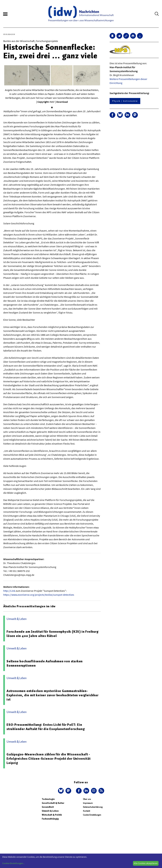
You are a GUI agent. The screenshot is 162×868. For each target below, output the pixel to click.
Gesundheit (48, 807)
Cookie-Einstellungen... (13, 863)
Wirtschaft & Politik (52, 815)
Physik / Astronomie (125, 101)
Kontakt (86, 811)
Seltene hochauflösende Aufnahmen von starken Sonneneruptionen (45, 663)
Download (62, 102)
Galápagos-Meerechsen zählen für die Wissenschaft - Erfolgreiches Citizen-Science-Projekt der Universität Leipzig (49, 759)
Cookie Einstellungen (92, 815)
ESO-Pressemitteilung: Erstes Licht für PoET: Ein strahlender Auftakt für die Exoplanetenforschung (46, 727)
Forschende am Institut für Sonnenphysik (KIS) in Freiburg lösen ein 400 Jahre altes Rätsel (53, 634)
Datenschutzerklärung (93, 807)
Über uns (87, 799)
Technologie (48, 799)
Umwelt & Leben (50, 811)
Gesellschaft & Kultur (53, 803)
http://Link (9, 591)
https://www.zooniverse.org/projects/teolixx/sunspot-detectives (39, 595)
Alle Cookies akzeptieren (146, 863)
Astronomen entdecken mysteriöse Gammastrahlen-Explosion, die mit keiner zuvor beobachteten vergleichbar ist (53, 695)
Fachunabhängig (50, 819)
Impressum (88, 803)
